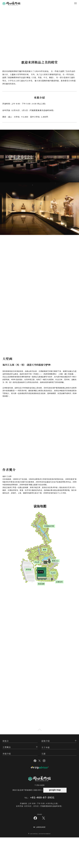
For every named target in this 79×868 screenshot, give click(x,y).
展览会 (6, 741)
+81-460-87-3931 (42, 798)
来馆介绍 (7, 754)
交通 (43, 754)
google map (55, 790)
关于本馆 (46, 747)
